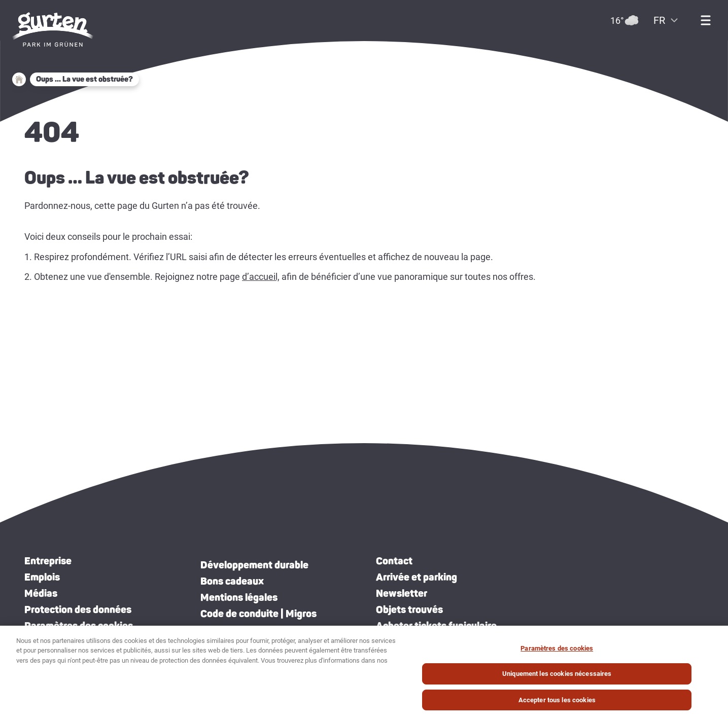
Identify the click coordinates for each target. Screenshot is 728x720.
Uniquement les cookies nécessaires (557, 679)
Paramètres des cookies (79, 626)
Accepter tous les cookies (557, 705)
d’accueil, (261, 277)
